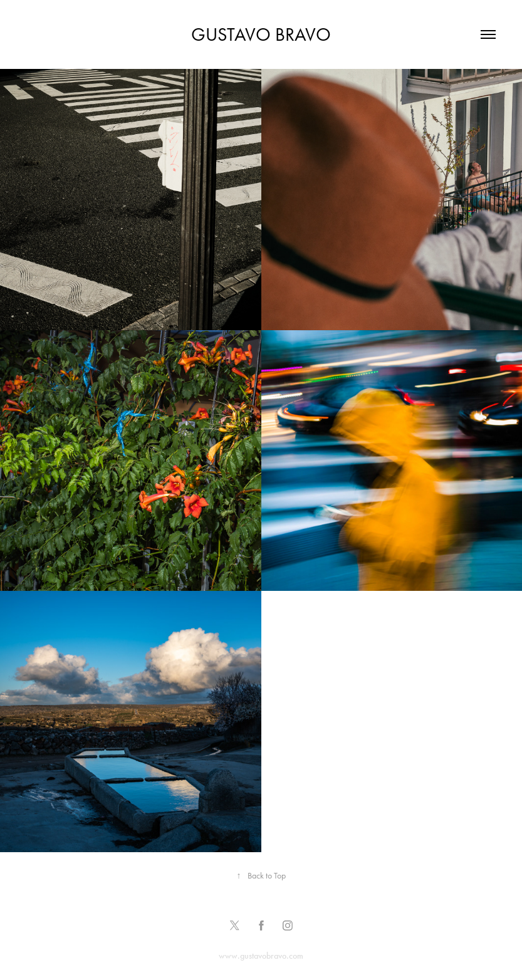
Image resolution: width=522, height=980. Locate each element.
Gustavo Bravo (261, 34)
